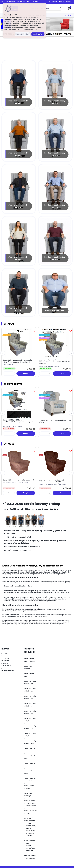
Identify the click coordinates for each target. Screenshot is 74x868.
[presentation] (3, 352)
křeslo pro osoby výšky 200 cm (18, 307)
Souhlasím (38, 34)
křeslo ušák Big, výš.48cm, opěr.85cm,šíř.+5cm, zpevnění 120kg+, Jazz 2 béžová (55, 360)
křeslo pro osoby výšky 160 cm (18, 102)
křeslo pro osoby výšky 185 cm (55, 205)
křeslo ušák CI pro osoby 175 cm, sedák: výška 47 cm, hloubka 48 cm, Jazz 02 (17, 360)
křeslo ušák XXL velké (55, 309)
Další (67, 15)
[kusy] (9, 372)
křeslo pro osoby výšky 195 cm (55, 257)
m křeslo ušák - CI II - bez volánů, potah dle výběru (55, 420)
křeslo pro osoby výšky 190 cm (18, 257)
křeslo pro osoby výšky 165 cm (55, 102)
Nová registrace (66, 2)
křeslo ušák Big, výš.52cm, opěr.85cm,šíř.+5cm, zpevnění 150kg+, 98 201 (18, 420)
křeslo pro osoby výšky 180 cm (18, 205)
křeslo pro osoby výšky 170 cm (18, 153)
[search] (60, 9)
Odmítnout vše (22, 34)
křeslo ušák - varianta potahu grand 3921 (18, 479)
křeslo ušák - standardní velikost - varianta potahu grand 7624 (52, 480)
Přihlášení (54, 2)
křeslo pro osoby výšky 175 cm (55, 153)
